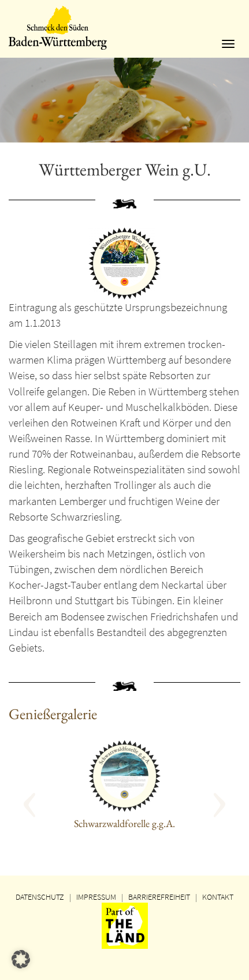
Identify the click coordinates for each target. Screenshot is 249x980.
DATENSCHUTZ (40, 897)
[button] (44, 799)
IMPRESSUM (96, 897)
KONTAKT (218, 897)
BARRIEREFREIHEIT (159, 897)
